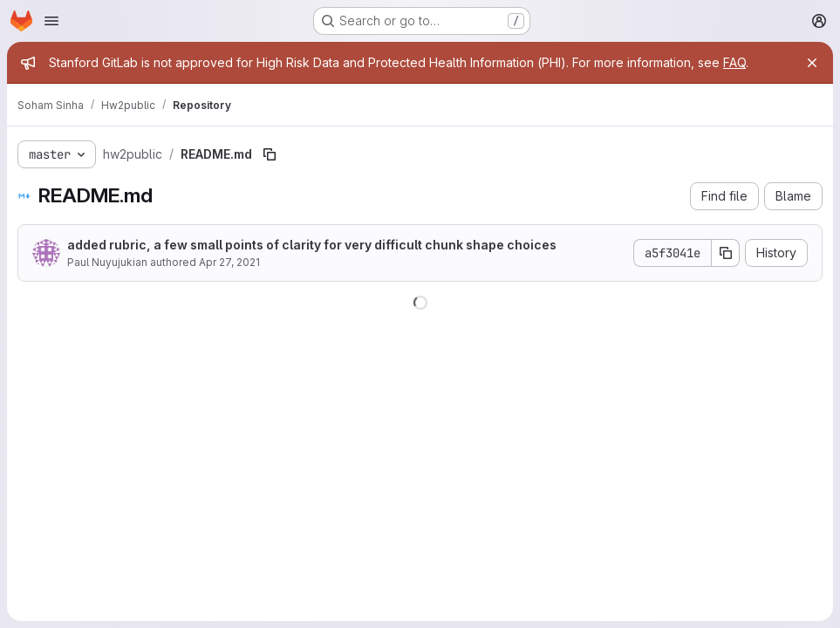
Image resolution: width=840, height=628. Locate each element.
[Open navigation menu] (51, 21)
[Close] (812, 63)
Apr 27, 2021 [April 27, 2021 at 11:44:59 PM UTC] (229, 262)
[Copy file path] (270, 154)
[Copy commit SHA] (726, 253)
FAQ (734, 62)
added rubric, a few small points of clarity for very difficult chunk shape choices (312, 245)
